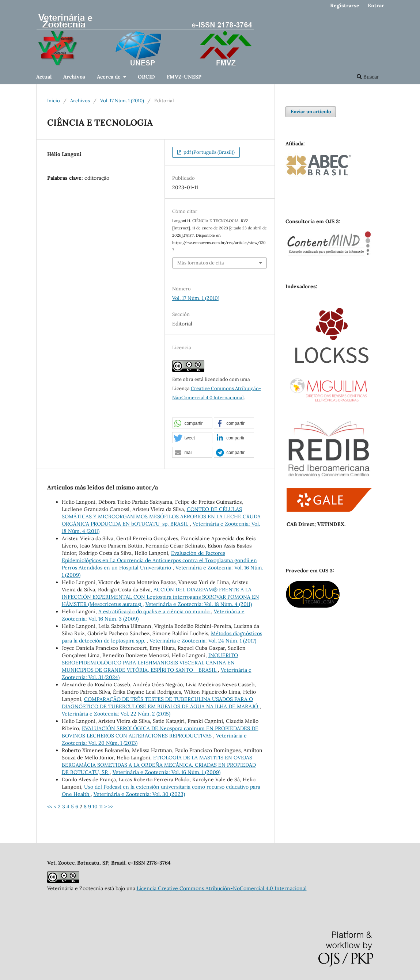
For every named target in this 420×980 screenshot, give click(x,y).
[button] (192, 423)
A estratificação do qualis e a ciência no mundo (155, 611)
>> (111, 807)
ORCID (146, 77)
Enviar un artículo (311, 112)
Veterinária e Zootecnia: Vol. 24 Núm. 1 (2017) (203, 641)
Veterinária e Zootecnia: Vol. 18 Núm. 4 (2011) (199, 604)
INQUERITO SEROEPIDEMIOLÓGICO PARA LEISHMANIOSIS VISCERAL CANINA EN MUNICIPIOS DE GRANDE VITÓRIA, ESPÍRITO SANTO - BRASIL (150, 663)
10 (95, 807)
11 (101, 807)
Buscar (368, 77)
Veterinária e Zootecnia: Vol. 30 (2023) (139, 794)
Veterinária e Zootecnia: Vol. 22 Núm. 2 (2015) (116, 714)
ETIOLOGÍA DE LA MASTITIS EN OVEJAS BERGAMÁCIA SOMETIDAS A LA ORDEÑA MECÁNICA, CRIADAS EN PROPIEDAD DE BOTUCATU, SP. (159, 765)
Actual (44, 77)
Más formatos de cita (201, 263)
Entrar (376, 5)
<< (50, 807)
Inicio (54, 101)
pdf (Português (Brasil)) (209, 152)
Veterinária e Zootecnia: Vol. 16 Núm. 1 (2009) (167, 772)
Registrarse (345, 5)
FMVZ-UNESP (184, 77)
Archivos (74, 77)
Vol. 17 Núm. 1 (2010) (122, 101)
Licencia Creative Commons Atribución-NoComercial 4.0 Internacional (222, 888)
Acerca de (109, 77)
